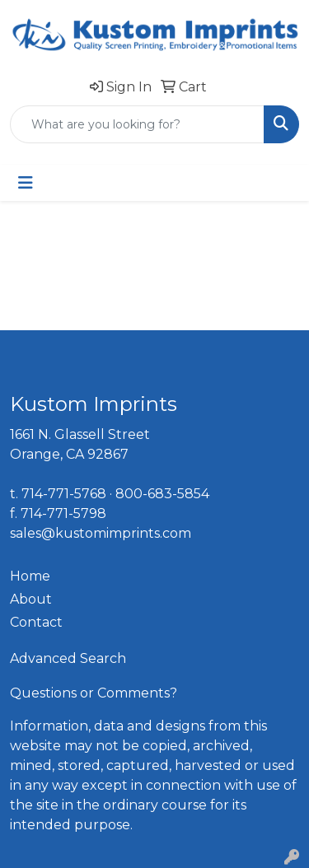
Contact (36, 622)
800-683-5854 (162, 494)
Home (30, 576)
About (31, 599)
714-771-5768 (64, 494)
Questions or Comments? (94, 693)
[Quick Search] (137, 124)
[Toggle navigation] (26, 183)
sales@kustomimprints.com (101, 533)
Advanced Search (68, 658)
